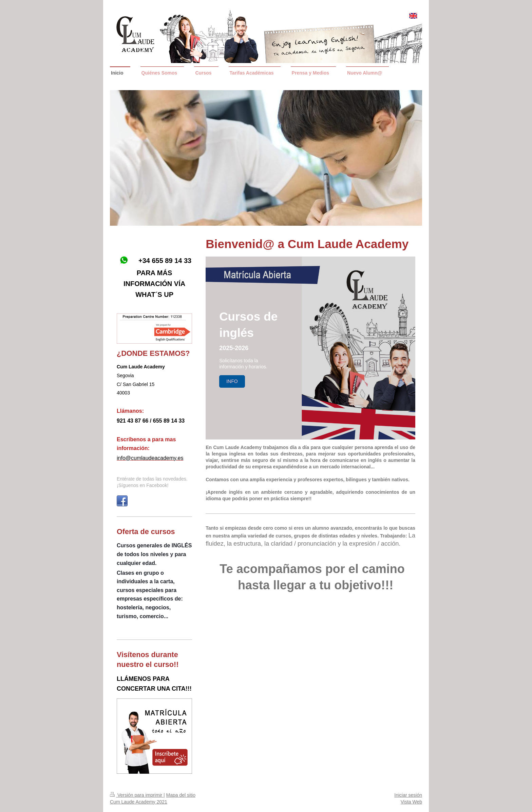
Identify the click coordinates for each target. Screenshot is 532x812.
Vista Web (411, 802)
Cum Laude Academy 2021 (139, 802)
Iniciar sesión (408, 795)
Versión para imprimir (137, 795)
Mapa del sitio (181, 795)
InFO (232, 381)
